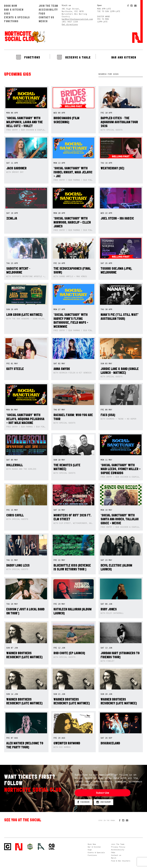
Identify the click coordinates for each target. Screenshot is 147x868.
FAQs (42, 13)
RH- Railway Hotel (41, 847)
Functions (11, 21)
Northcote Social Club (25, 37)
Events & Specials (17, 17)
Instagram (104, 802)
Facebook (83, 802)
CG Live (52, 847)
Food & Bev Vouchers (121, 861)
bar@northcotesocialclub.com (77, 19)
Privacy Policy (118, 847)
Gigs (7, 13)
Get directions (70, 24)
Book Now (11, 6)
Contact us (47, 17)
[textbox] (121, 74)
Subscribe (102, 793)
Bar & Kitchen (14, 10)
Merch (43, 21)
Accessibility (48, 10)
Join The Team (48, 6)
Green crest (30, 847)
